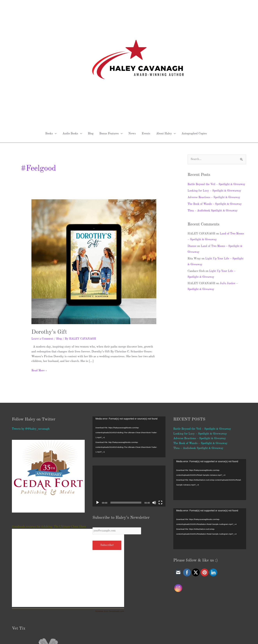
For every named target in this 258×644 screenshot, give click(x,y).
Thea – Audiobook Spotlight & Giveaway (213, 142)
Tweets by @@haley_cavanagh (31, 354)
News (132, 59)
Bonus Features (109, 59)
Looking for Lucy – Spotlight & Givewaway (215, 122)
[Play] (98, 428)
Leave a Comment (43, 264)
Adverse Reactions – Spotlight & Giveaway (215, 129)
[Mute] (154, 428)
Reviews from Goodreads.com (110, 536)
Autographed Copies (194, 59)
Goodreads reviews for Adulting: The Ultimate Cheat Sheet (49, 451)
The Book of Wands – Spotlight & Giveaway (215, 135)
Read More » (39, 295)
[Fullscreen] (160, 428)
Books (49, 59)
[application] (129, 362)
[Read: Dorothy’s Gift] (94, 187)
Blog (91, 59)
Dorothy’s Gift (50, 257)
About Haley (164, 59)
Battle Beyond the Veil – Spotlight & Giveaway (203, 354)
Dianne (192, 177)
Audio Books (70, 59)
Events (146, 59)
